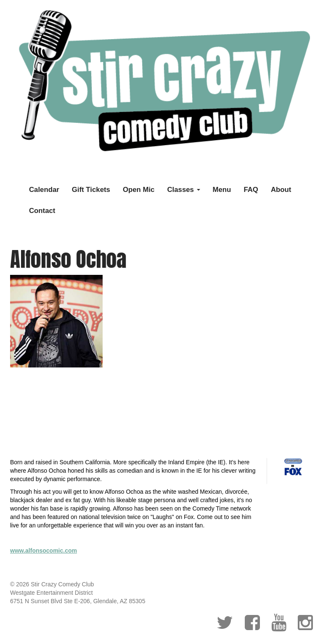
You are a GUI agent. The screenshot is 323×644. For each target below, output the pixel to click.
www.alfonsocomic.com (44, 551)
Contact (42, 211)
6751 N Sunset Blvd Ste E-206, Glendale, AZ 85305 (78, 601)
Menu (222, 190)
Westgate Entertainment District (52, 593)
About (281, 190)
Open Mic (139, 190)
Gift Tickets (91, 190)
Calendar (44, 190)
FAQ (251, 190)
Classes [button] (183, 190)
